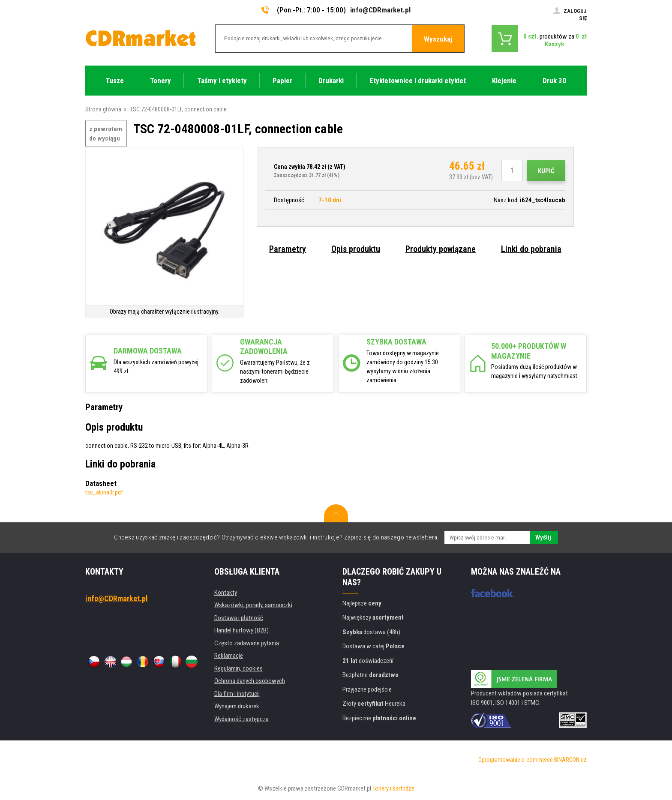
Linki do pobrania (531, 249)
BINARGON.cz (570, 760)
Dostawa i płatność (239, 618)
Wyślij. (544, 537)
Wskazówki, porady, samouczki (253, 605)
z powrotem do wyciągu (106, 134)
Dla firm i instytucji (237, 694)
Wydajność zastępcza (241, 719)
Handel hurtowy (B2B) (241, 630)
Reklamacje (229, 656)
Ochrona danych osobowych (250, 681)
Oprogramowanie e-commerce (516, 760)
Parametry (288, 249)
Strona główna (103, 109)
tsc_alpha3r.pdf (104, 492)
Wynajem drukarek (237, 706)
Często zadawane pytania (247, 643)
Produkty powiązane (441, 249)
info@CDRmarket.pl (380, 10)
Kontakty (226, 593)
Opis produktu (356, 249)
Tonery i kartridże (393, 788)
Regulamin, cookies (238, 668)
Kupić (546, 171)
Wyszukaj (438, 39)
